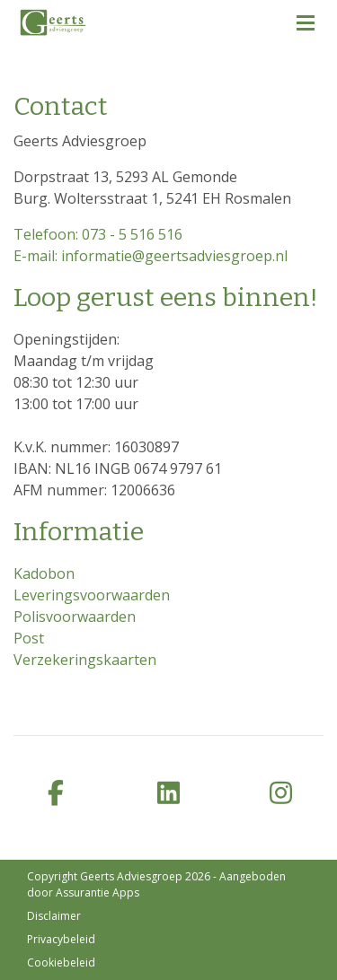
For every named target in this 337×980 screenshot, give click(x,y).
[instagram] (281, 794)
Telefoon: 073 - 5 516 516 (98, 234)
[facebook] (56, 794)
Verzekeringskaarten (85, 660)
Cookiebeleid (61, 962)
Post (29, 638)
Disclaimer (54, 916)
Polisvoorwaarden (75, 617)
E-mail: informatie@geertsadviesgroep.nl (151, 256)
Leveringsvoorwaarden (92, 595)
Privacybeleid (61, 939)
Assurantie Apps (98, 892)
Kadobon (44, 573)
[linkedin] (168, 794)
